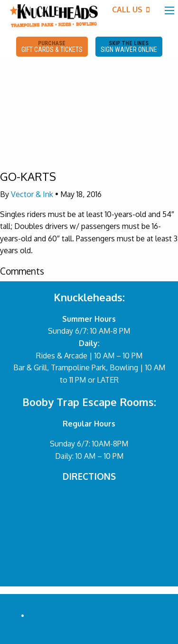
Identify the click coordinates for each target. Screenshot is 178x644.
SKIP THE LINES (129, 47)
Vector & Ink (32, 194)
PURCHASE (52, 47)
